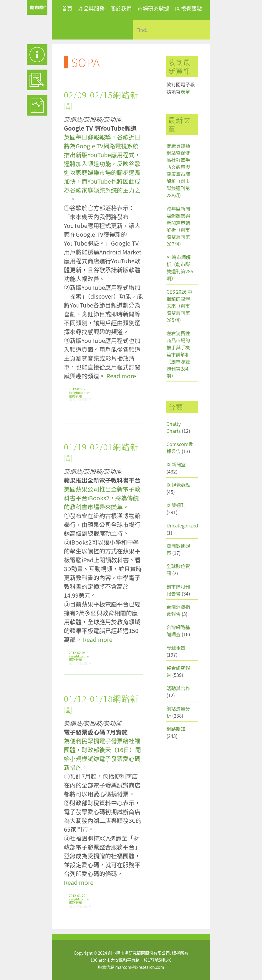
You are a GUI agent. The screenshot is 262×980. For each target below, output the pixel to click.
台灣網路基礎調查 (178, 631)
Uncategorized (182, 525)
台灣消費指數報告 (178, 610)
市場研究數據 (153, 8)
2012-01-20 (77, 895)
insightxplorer (79, 392)
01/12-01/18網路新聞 (101, 704)
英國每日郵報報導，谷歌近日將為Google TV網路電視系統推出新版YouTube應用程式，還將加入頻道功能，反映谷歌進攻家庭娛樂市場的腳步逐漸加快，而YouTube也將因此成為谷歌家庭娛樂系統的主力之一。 (102, 168)
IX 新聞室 (176, 464)
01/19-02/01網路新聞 (101, 452)
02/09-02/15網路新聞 (101, 100)
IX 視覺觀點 (188, 8)
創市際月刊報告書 (178, 590)
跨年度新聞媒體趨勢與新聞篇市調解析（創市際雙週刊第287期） (178, 226)
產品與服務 (92, 8)
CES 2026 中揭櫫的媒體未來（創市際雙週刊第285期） (179, 306)
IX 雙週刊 (176, 505)
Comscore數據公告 (180, 448)
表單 (185, 91)
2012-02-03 (77, 652)
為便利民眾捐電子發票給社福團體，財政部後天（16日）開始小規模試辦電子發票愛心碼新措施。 (102, 754)
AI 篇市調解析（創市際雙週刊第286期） (180, 268)
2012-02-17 (77, 389)
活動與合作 (178, 688)
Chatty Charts (174, 427)
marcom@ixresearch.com (140, 967)
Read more (121, 376)
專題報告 (176, 647)
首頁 (67, 8)
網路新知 (75, 396)
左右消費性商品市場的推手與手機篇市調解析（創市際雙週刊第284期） (178, 354)
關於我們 (121, 8)
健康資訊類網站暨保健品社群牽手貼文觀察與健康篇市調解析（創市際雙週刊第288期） (178, 170)
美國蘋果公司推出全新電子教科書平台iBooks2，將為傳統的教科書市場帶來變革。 (102, 498)
